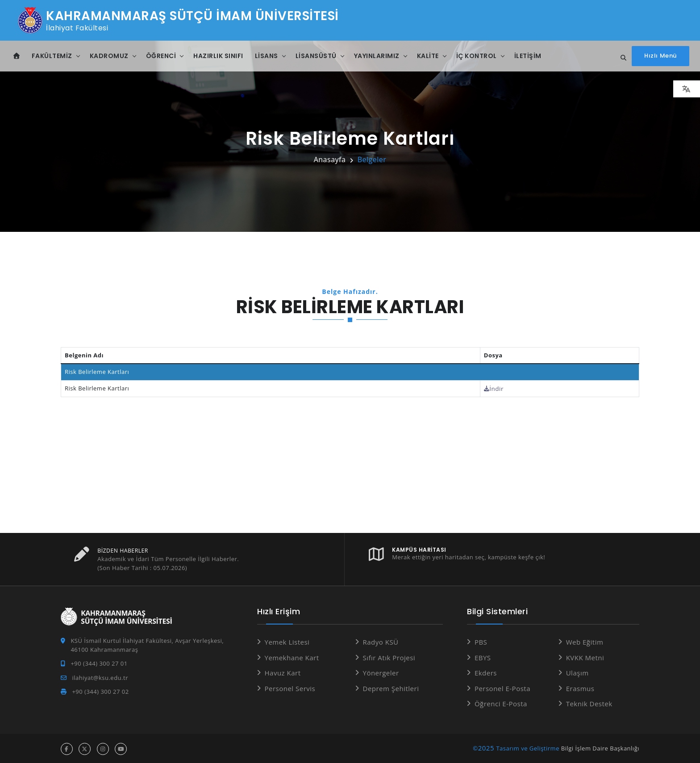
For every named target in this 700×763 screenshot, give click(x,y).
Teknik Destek (589, 703)
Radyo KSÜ (381, 641)
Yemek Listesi (287, 641)
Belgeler (372, 159)
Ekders (486, 672)
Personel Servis (290, 688)
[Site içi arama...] (621, 58)
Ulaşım (577, 672)
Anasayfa (330, 159)
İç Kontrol (477, 56)
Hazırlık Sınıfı (218, 56)
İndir (497, 388)
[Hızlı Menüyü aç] (660, 56)
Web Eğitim (585, 641)
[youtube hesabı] (121, 748)
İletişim (528, 56)
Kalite (428, 56)
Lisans (267, 56)
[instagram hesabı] (103, 748)
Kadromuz (109, 56)
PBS (481, 641)
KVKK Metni (585, 657)
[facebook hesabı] (67, 748)
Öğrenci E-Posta (501, 703)
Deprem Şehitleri (391, 688)
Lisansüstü (316, 56)
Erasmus (580, 688)
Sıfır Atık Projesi (389, 657)
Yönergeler (381, 672)
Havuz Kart (283, 672)
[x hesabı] (85, 748)
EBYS (483, 657)
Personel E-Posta (502, 688)
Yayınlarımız (377, 56)
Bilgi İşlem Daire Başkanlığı (600, 747)
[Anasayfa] (17, 56)
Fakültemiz (52, 56)
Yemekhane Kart (292, 657)
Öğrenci (161, 56)
